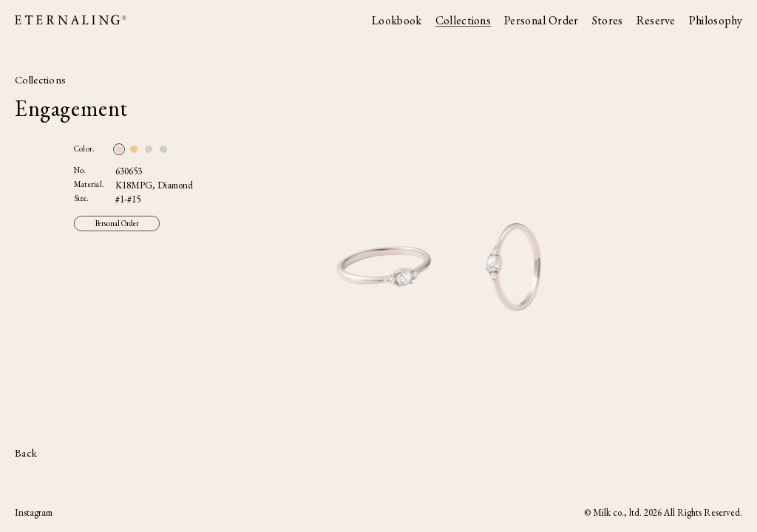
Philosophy (716, 21)
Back (26, 453)
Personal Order (541, 21)
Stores (608, 21)
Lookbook (397, 21)
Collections (464, 21)
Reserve (656, 21)
